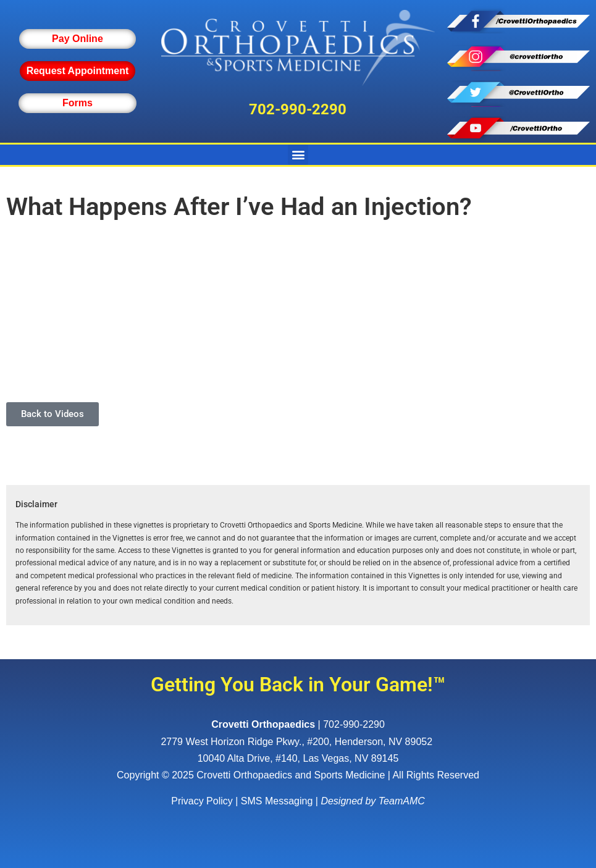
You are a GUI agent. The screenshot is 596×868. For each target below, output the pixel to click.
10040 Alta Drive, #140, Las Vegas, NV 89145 (298, 758)
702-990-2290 (298, 109)
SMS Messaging (277, 801)
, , (298, 742)
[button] (298, 155)
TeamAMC (402, 801)
